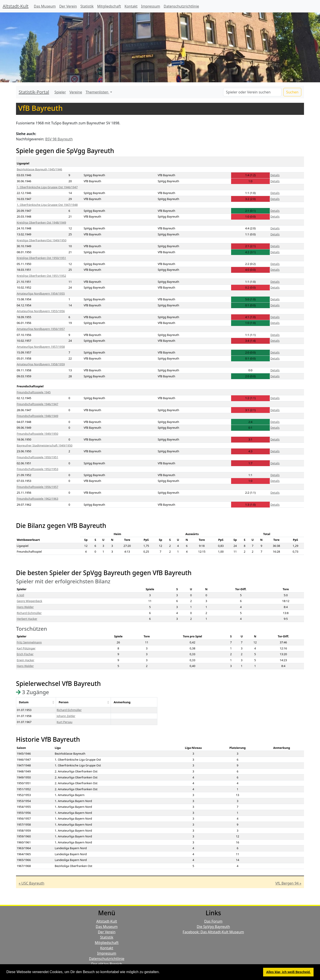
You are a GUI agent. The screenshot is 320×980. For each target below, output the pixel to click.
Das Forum (213, 921)
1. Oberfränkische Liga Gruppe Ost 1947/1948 (47, 205)
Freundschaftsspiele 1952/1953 (37, 469)
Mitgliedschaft (109, 6)
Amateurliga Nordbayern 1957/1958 (41, 347)
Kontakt (131, 6)
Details (275, 175)
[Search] (252, 92)
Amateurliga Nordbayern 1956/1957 (41, 329)
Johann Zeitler (66, 716)
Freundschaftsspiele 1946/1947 (37, 404)
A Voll (20, 595)
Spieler (60, 92)
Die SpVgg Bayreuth (213, 927)
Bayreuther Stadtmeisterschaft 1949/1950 (45, 445)
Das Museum (45, 6)
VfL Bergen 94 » (288, 883)
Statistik (87, 6)
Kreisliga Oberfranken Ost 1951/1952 (41, 276)
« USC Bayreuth (31, 883)
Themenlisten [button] (97, 92)
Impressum (151, 6)
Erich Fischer (25, 654)
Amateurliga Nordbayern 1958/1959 (41, 364)
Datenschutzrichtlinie (181, 6)
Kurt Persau (65, 722)
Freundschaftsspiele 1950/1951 (37, 457)
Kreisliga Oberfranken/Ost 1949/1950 (42, 240)
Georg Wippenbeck (29, 601)
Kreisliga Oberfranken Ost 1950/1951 (41, 258)
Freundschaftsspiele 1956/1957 (37, 487)
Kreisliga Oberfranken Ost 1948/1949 (41, 222)
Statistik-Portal (34, 92)
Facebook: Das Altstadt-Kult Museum (213, 932)
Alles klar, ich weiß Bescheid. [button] (288, 972)
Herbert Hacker (27, 619)
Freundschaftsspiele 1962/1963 (37, 499)
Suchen (292, 92)
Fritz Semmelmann (29, 642)
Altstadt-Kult (16, 6)
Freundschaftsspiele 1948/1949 (37, 416)
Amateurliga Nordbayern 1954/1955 (41, 293)
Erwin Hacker (25, 660)
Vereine (76, 92)
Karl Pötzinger (26, 648)
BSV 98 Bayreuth (59, 139)
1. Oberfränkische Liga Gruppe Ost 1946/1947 (47, 187)
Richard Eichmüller (29, 613)
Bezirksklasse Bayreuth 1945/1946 (39, 169)
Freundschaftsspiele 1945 (34, 392)
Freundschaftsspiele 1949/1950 (37, 434)
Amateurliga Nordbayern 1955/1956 (41, 311)
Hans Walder (25, 607)
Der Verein (68, 6)
